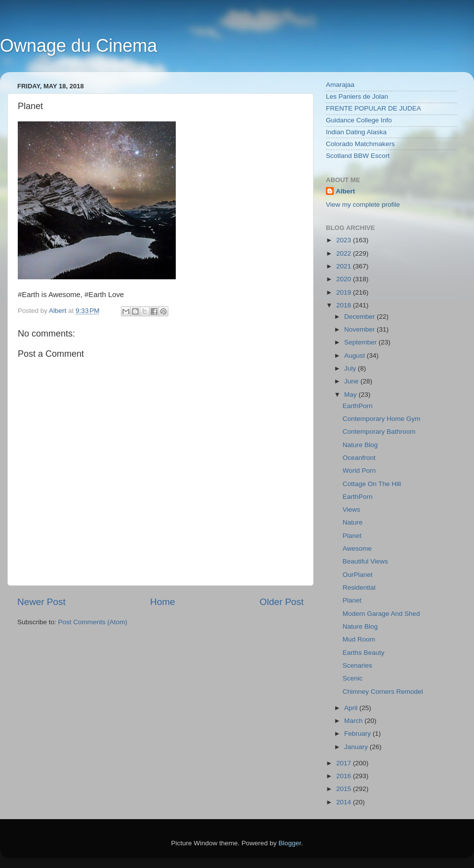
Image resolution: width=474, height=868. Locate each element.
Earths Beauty (364, 653)
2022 (345, 253)
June (352, 381)
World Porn (359, 471)
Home (162, 602)
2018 (345, 305)
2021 (345, 266)
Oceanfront (359, 458)
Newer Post (41, 602)
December (360, 317)
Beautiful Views (365, 561)
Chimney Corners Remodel (383, 692)
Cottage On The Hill (372, 484)
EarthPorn (358, 406)
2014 (345, 802)
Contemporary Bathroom (379, 432)
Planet (352, 536)
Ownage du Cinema (79, 46)
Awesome (357, 548)
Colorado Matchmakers (360, 144)
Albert (345, 191)
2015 (345, 789)
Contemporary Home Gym (382, 419)
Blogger (290, 843)
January (357, 747)
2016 (345, 776)
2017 (345, 763)
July (351, 368)
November (360, 329)
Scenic (353, 678)
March (354, 721)
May (351, 395)
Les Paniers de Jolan (357, 96)
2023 (345, 240)
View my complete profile (363, 205)
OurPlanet (358, 575)
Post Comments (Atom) (93, 622)
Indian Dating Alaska (356, 132)
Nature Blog (360, 445)
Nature (353, 522)
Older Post (282, 602)
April (352, 708)
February (358, 734)
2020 (345, 279)
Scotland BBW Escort (358, 156)
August (355, 356)
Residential (359, 587)
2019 (345, 292)
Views (352, 509)
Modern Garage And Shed (381, 614)
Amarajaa (340, 85)
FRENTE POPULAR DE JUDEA (374, 108)
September (361, 342)
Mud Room (359, 639)
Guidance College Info (359, 120)
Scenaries (357, 665)
